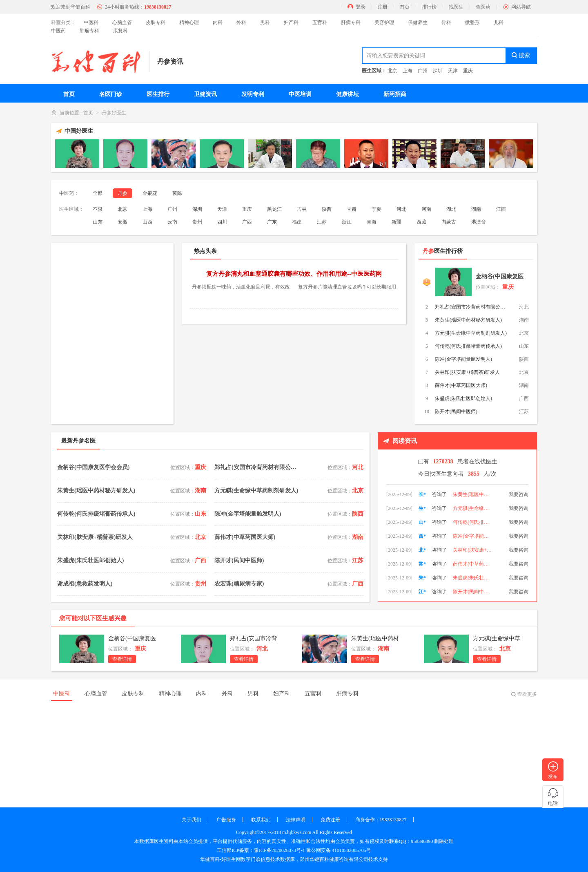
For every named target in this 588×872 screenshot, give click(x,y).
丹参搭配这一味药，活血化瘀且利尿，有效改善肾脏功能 (241, 288)
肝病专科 (351, 22)
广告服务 (226, 820)
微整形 (472, 22)
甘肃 (352, 209)
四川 (222, 222)
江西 (501, 209)
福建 (297, 222)
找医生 (456, 7)
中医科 (91, 22)
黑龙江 (274, 209)
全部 (98, 193)
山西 (147, 222)
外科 (241, 22)
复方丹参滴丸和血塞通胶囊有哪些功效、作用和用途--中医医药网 (294, 274)
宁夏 (376, 209)
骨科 (446, 22)
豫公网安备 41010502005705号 (339, 850)
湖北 (451, 209)
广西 (247, 222)
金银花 (150, 193)
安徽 (122, 222)
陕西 (327, 209)
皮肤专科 (156, 22)
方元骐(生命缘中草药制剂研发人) (471, 333)
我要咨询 (519, 494)
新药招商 (395, 94)
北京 (392, 71)
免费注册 (330, 820)
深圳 (438, 71)
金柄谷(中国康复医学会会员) (500, 278)
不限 (98, 209)
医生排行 (158, 94)
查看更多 (527, 694)
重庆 (468, 71)
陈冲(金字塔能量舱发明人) (463, 359)
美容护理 (384, 22)
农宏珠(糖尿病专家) (239, 584)
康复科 (120, 31)
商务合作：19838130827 (381, 820)
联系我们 (261, 820)
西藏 (421, 222)
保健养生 (418, 22)
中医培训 (300, 94)
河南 (426, 209)
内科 (218, 22)
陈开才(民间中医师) (456, 411)
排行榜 (429, 7)
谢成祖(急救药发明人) (85, 584)
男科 (265, 22)
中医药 (58, 31)
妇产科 (291, 22)
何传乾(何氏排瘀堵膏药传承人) (468, 346)
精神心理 (189, 22)
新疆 (396, 222)
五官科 (320, 22)
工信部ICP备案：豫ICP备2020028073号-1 (261, 850)
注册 (383, 7)
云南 (172, 222)
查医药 (483, 7)
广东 (272, 222)
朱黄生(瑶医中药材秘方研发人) (468, 320)
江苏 (322, 222)
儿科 (499, 22)
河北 (401, 209)
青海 (372, 222)
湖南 (476, 209)
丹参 (122, 193)
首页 (405, 7)
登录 (361, 7)
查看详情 (122, 659)
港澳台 (479, 222)
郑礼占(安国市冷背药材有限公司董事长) (472, 307)
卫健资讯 (205, 94)
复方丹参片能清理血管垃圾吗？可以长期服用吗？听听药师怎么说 (347, 288)
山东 (98, 222)
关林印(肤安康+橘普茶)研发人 (467, 372)
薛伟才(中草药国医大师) (461, 385)
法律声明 (296, 820)
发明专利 (253, 94)
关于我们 (192, 820)
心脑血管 (122, 22)
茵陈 (177, 193)
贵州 (197, 222)
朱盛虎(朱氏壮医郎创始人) (463, 398)
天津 (453, 71)
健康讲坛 (347, 94)
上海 (408, 71)
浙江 (347, 222)
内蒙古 (449, 222)
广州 (423, 71)
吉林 (302, 209)
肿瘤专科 (89, 31)
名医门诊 (111, 94)
